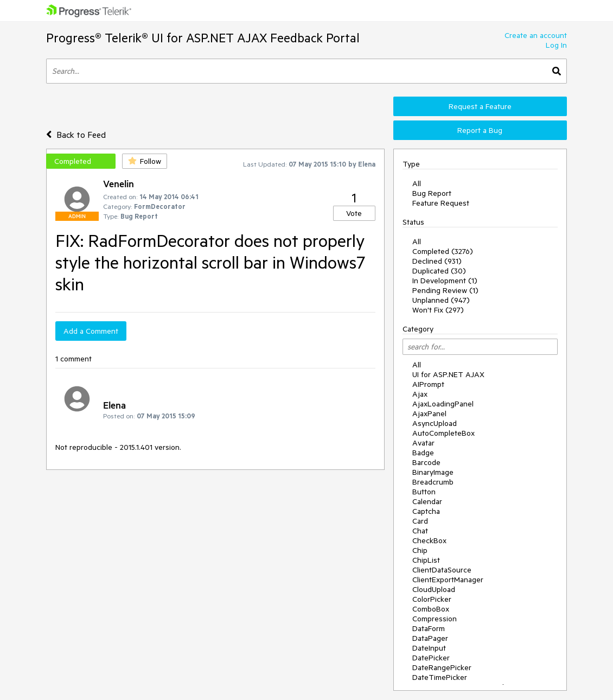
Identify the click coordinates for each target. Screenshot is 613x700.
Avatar (423, 443)
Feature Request (441, 203)
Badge (423, 453)
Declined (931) (437, 261)
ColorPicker (432, 599)
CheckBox (429, 540)
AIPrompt (428, 384)
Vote (354, 213)
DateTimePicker (440, 677)
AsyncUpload (435, 423)
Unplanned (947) (441, 300)
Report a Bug (480, 130)
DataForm (429, 628)
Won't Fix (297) (438, 310)
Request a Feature (480, 106)
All (417, 183)
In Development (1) (445, 281)
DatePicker (431, 658)
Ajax (420, 394)
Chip (420, 550)
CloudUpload (434, 589)
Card (420, 521)
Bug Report (432, 193)
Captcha (426, 511)
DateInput (429, 648)
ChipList (426, 560)
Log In (556, 45)
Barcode (426, 462)
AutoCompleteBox (443, 433)
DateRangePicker (442, 667)
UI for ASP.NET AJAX (448, 374)
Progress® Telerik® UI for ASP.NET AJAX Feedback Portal (203, 38)
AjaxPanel (429, 413)
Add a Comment (91, 331)
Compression (435, 619)
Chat (420, 531)
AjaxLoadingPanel (443, 404)
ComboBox (431, 609)
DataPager (430, 638)
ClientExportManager (448, 580)
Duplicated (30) (439, 271)
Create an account (536, 35)
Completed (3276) (443, 251)
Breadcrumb (433, 482)
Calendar (427, 501)
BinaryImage (433, 472)
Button (424, 492)
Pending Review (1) (445, 290)
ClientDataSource (442, 570)
